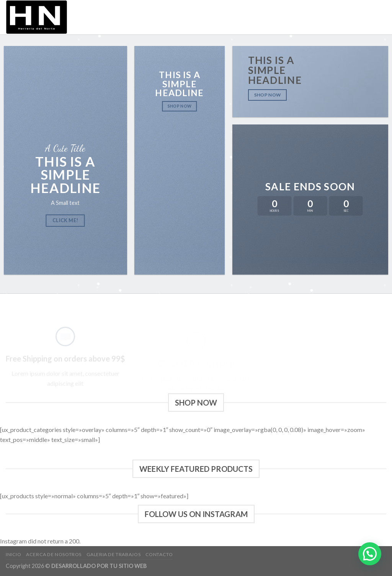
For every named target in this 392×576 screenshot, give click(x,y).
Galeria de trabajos (322, 17)
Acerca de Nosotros (258, 17)
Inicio (215, 17)
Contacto (371, 17)
